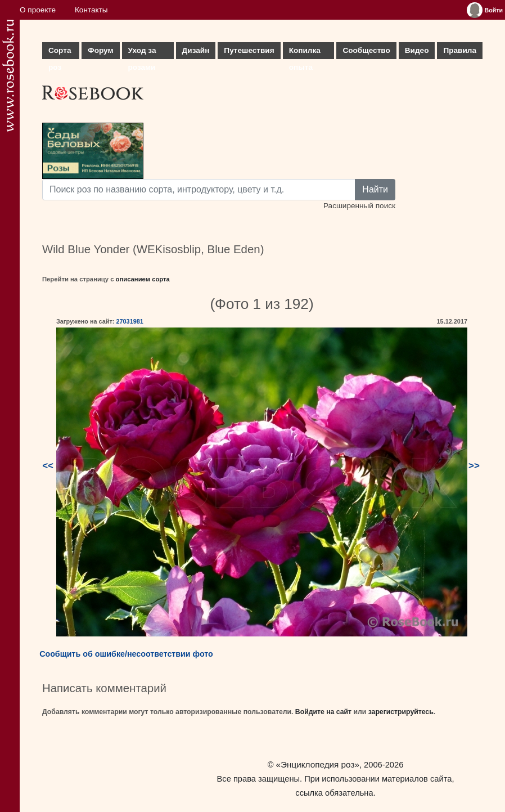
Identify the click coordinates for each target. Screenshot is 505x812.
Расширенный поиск (359, 206)
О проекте (38, 10)
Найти (375, 189)
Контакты (91, 10)
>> (474, 466)
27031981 (129, 321)
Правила (460, 50)
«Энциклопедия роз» (318, 764)
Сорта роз (60, 53)
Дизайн (196, 50)
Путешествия (249, 50)
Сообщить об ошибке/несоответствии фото (126, 654)
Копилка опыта (305, 53)
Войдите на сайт (323, 712)
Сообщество (366, 50)
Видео (417, 50)
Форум (100, 50)
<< (48, 466)
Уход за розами (142, 53)
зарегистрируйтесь (401, 712)
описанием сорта (143, 279)
